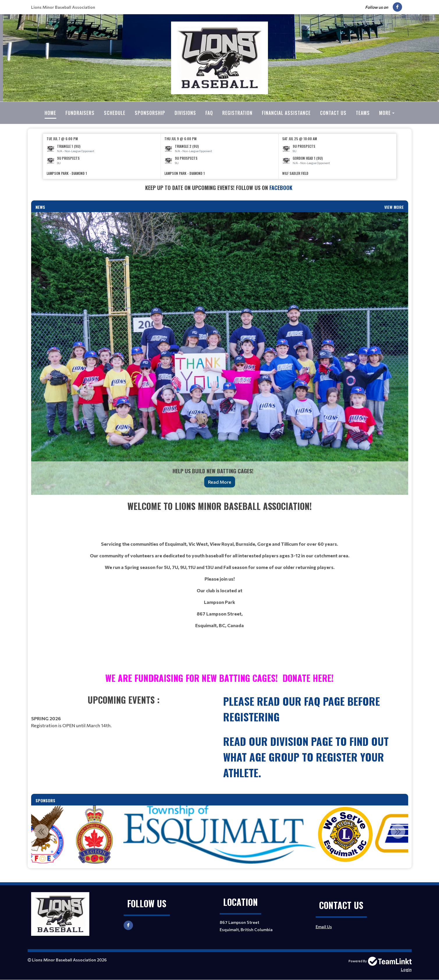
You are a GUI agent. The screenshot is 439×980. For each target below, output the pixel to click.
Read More (220, 482)
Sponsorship (150, 113)
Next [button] (398, 831)
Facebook (282, 188)
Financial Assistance (286, 113)
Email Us (324, 927)
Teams (363, 113)
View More (394, 207)
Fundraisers (80, 113)
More (385, 113)
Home (50, 113)
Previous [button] (41, 831)
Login (406, 969)
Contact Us (333, 113)
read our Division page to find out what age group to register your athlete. (306, 757)
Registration (237, 113)
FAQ (209, 113)
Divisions (185, 113)
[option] (102, 156)
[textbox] (220, 188)
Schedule (115, 113)
